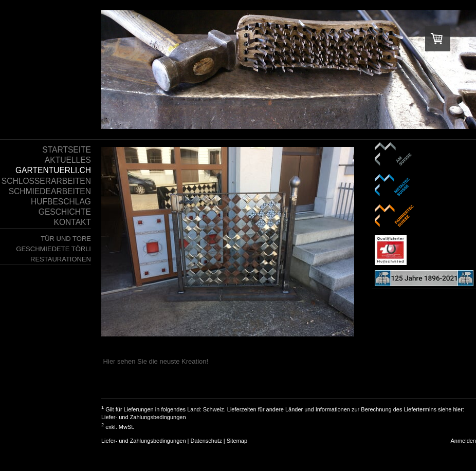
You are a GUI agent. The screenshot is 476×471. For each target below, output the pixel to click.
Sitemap (237, 441)
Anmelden (463, 441)
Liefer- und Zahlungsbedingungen (144, 417)
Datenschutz (206, 441)
